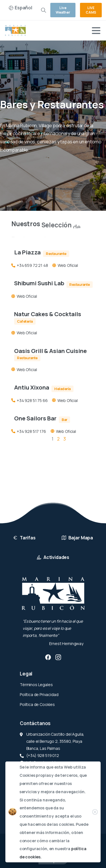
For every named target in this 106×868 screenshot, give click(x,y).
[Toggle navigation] (96, 31)
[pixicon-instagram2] (58, 657)
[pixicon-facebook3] (48, 657)
